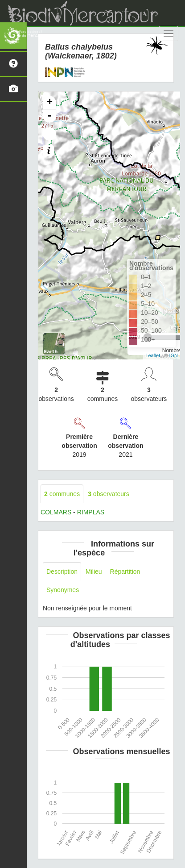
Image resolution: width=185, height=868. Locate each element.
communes (62, 494)
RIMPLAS (91, 512)
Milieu (94, 572)
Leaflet (153, 355)
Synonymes (63, 590)
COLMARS (56, 512)
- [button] (49, 116)
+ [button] (50, 103)
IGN (173, 355)
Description (62, 572)
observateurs (109, 494)
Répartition (125, 572)
